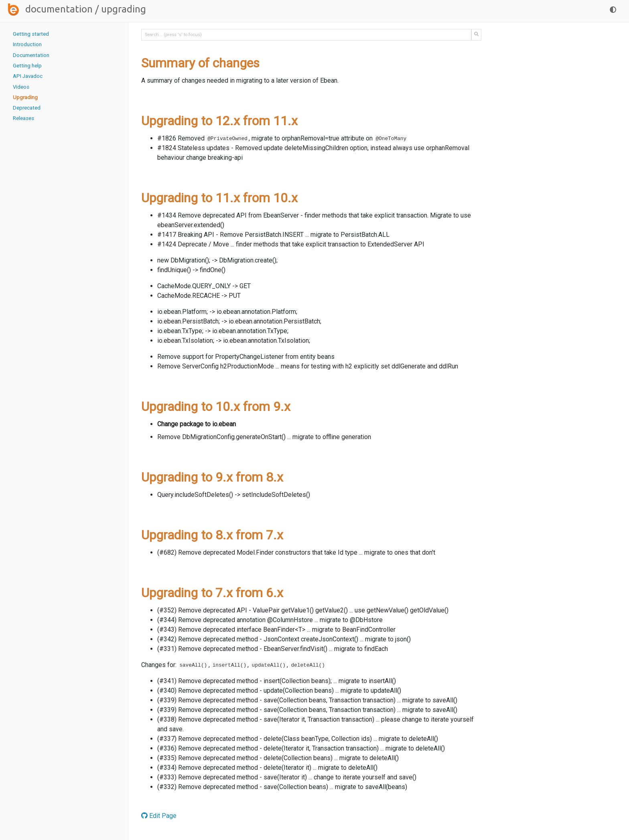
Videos (21, 87)
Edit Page (159, 816)
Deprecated (27, 108)
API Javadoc (28, 76)
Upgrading (25, 97)
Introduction (27, 44)
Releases (23, 118)
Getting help (27, 66)
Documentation (59, 9)
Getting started (31, 34)
